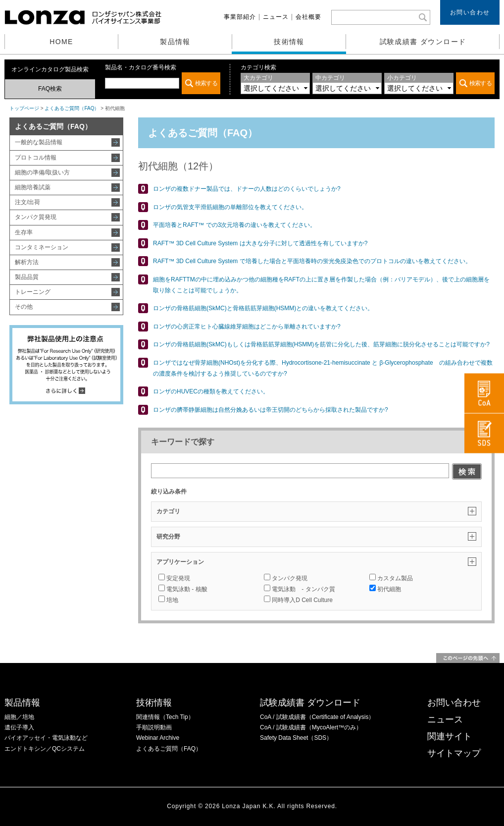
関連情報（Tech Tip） (165, 717)
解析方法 (27, 262)
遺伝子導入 (19, 727)
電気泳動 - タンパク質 (299, 589)
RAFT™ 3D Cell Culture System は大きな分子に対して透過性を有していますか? (260, 243)
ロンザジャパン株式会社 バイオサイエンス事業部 (84, 17)
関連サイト (450, 736)
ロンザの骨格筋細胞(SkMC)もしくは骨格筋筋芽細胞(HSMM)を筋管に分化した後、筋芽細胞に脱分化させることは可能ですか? (321, 344)
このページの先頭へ (468, 658)
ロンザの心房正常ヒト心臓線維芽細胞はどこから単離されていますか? (247, 327)
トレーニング (33, 292)
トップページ (24, 108)
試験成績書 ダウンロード (423, 42)
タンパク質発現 (36, 217)
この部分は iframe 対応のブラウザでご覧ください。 (163, 83)
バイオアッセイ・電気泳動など (46, 738)
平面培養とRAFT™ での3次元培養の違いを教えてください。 (234, 225)
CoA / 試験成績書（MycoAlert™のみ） (311, 727)
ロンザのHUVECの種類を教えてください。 (211, 391)
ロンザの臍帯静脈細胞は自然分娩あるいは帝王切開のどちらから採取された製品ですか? (271, 410)
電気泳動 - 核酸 (183, 589)
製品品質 (27, 277)
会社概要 (308, 17)
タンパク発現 (286, 578)
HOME (61, 42)
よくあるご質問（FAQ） (72, 108)
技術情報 (289, 42)
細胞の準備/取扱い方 (42, 172)
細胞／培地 (19, 717)
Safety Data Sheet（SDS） (296, 738)
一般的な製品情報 (39, 142)
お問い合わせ (470, 12)
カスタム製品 (391, 578)
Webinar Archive (158, 738)
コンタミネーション (42, 247)
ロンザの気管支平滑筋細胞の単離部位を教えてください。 (230, 207)
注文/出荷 (27, 202)
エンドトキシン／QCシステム (45, 749)
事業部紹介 (240, 17)
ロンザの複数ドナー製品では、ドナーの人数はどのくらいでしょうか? (247, 189)
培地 (168, 600)
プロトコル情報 (36, 158)
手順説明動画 (154, 727)
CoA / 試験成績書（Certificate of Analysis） (317, 717)
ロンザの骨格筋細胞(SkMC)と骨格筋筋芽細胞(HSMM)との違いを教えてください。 (263, 308)
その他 (24, 307)
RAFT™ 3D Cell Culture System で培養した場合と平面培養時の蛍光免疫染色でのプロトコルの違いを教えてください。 (312, 261)
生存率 (24, 232)
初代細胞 (385, 589)
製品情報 (175, 42)
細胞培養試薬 (33, 187)
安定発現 (174, 578)
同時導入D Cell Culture (298, 600)
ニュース (276, 17)
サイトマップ (454, 753)
